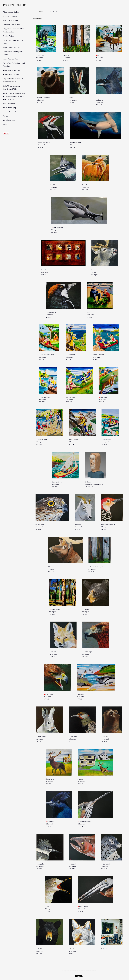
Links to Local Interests (11, 112)
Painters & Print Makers (12, 25)
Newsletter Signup (10, 108)
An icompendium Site (90, 971)
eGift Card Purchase (10, 16)
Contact (6, 116)
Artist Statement (37, 18)
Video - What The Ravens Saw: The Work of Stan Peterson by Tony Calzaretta (14, 96)
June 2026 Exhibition (11, 20)
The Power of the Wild (11, 75)
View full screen (9, 120)
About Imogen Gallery (11, 12)
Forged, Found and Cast (11, 48)
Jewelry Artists (8, 36)
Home (5, 124)
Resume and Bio (9, 103)
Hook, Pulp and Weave (11, 59)
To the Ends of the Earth (12, 70)
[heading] (9, 5)
